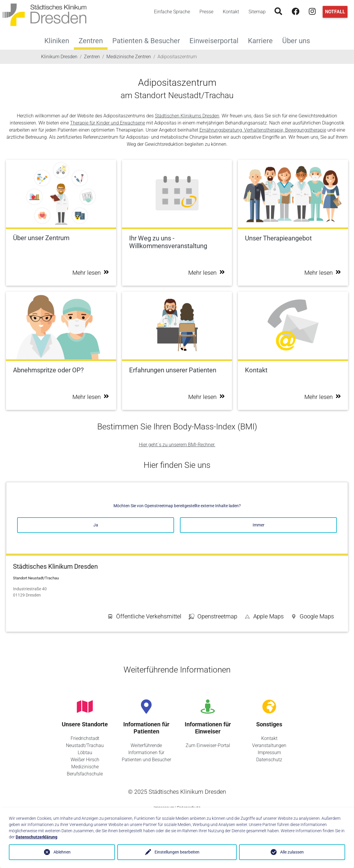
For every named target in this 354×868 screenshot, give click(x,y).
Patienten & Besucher (148, 40)
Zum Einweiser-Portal (208, 745)
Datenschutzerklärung (36, 837)
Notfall (335, 12)
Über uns (298, 40)
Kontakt (231, 12)
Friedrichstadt (85, 738)
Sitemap (257, 12)
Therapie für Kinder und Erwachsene (108, 123)
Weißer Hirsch (85, 760)
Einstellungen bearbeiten (177, 852)
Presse (206, 12)
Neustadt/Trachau (85, 745)
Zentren (91, 41)
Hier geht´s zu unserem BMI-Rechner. (177, 445)
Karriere (263, 40)
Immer (259, 525)
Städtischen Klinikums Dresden (187, 116)
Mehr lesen (91, 273)
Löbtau (85, 753)
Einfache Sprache (172, 12)
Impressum (269, 753)
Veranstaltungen (269, 745)
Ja (96, 525)
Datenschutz (269, 760)
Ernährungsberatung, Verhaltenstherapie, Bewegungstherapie (263, 130)
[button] (312, 618)
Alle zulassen (292, 852)
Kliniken (59, 40)
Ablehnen (62, 852)
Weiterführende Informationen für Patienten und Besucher (146, 753)
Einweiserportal (216, 40)
